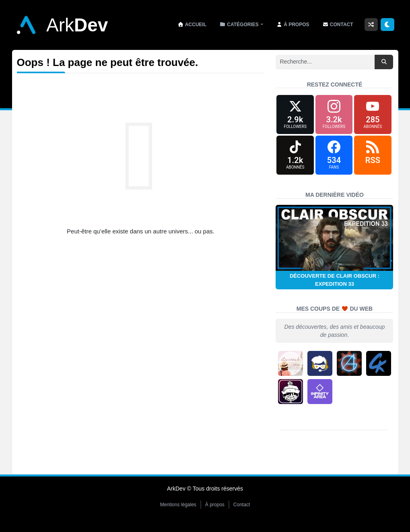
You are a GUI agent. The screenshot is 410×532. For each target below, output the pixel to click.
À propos (215, 509)
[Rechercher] (384, 62)
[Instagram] (334, 116)
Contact (242, 509)
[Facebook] (334, 159)
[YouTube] (373, 116)
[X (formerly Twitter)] (295, 116)
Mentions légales (178, 509)
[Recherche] (325, 62)
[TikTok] (295, 159)
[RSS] (373, 159)
